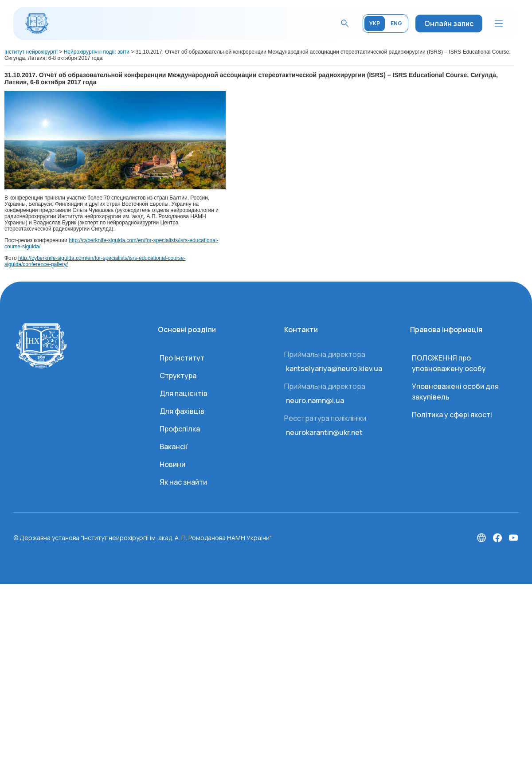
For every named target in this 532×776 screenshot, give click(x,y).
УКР (375, 23)
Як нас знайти (183, 482)
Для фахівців (182, 411)
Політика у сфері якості (452, 415)
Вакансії (174, 447)
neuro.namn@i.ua (315, 400)
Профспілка (180, 429)
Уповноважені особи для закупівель (455, 392)
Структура (178, 376)
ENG (396, 23)
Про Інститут (182, 358)
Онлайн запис (449, 24)
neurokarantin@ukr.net (324, 432)
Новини (172, 464)
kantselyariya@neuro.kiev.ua (334, 368)
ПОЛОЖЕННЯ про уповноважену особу (449, 363)
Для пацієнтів (184, 393)
